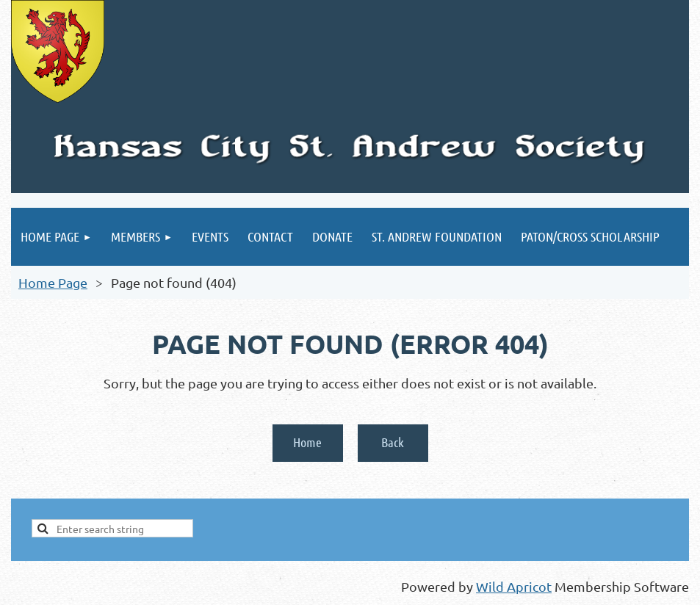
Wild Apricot (514, 586)
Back (393, 442)
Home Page (53, 282)
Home (307, 442)
